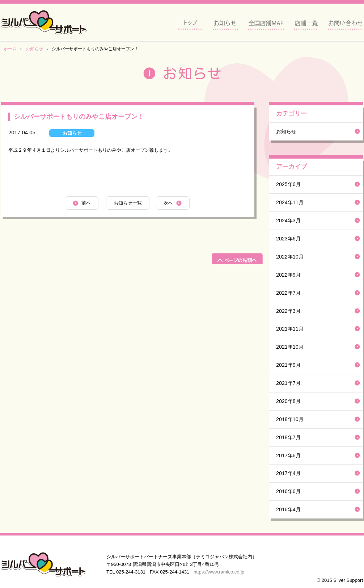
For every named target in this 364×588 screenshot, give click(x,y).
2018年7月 (288, 437)
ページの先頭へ (237, 259)
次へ (168, 203)
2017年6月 (288, 455)
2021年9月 (288, 365)
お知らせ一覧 (128, 203)
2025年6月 (288, 184)
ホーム (10, 49)
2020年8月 (288, 401)
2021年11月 (290, 329)
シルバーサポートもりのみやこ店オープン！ (79, 117)
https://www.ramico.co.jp (219, 572)
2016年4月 (288, 509)
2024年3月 (288, 220)
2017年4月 (288, 473)
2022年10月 (290, 257)
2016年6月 (288, 491)
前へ (86, 203)
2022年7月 (288, 293)
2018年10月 (290, 419)
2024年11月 (290, 202)
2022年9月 (288, 275)
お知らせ (34, 49)
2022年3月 (288, 311)
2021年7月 (288, 383)
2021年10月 (290, 347)
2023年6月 (288, 239)
